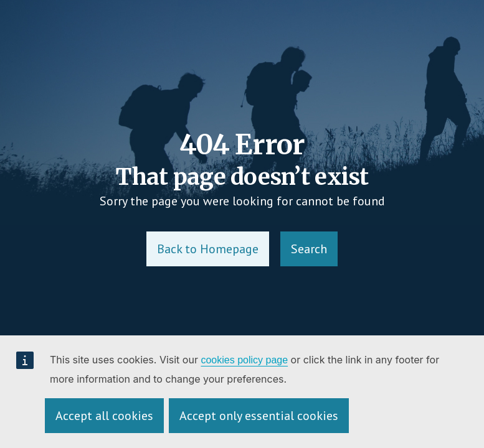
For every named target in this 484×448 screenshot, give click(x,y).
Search (309, 249)
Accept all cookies (104, 416)
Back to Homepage (208, 249)
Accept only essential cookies (259, 416)
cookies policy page (244, 360)
